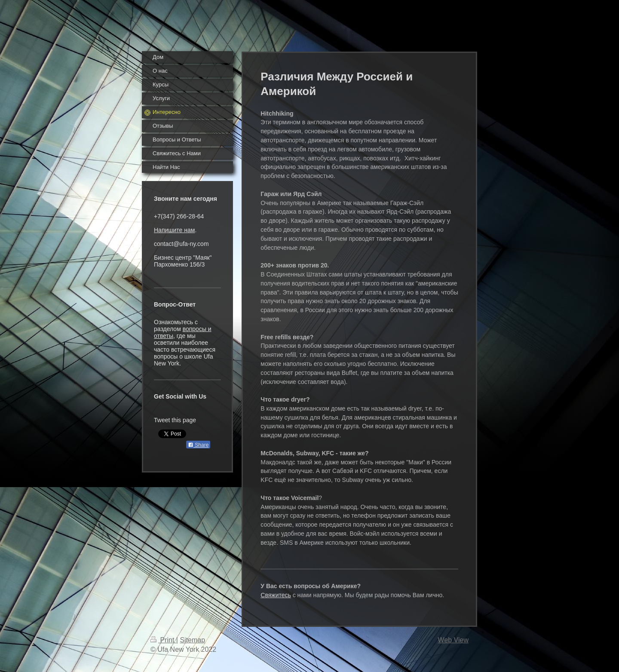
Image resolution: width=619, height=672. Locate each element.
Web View (453, 640)
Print (163, 640)
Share (198, 445)
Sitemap (192, 640)
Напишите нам (174, 230)
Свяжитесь (276, 595)
